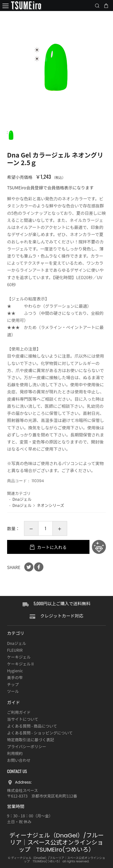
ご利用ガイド (19, 712)
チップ (13, 684)
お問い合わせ (19, 760)
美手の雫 (15, 677)
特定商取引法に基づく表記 (31, 740)
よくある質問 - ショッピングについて (40, 733)
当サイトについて (23, 719)
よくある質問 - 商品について (32, 726)
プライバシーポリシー (27, 746)
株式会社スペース (23, 790)
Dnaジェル (22, 499)
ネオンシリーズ (50, 505)
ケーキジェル (19, 657)
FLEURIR (15, 650)
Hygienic (15, 671)
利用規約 (15, 753)
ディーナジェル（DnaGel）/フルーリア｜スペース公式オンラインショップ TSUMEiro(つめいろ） (56, 842)
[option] (56, 67)
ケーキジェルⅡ (21, 664)
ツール (13, 691)
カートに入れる (51, 547)
